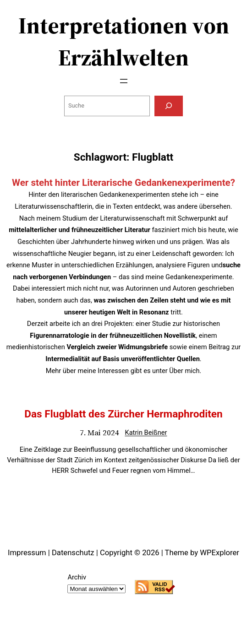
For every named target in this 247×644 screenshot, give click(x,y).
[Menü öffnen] (124, 81)
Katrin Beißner (146, 433)
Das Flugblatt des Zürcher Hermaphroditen (123, 414)
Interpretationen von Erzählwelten (124, 41)
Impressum (27, 553)
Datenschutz (73, 553)
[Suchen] (169, 106)
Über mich (184, 371)
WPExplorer (220, 553)
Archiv (77, 577)
